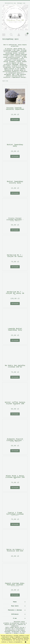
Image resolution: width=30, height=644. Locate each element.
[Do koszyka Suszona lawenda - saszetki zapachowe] (15, 120)
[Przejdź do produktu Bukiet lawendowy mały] (15, 135)
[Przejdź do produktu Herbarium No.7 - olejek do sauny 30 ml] (15, 282)
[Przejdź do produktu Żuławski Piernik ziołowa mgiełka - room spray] (15, 429)
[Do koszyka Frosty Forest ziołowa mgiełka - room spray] (15, 230)
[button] (4, 35)
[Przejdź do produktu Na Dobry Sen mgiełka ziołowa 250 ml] (15, 356)
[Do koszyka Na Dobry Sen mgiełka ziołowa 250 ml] (15, 377)
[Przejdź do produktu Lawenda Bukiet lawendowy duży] (15, 319)
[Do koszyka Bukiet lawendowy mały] (15, 156)
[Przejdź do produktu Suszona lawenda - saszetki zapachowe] (15, 96)
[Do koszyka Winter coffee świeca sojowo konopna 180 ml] (15, 414)
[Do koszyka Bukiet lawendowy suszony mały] (15, 193)
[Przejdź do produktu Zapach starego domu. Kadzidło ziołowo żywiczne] (15, 574)
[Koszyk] (26, 35)
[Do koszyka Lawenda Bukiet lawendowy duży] (15, 340)
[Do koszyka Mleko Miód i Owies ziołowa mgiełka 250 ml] (15, 488)
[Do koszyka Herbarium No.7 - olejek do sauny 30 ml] (15, 304)
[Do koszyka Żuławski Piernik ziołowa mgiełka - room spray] (15, 451)
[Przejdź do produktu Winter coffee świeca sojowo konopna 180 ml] (15, 393)
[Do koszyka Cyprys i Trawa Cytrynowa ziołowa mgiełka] (15, 524)
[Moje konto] (19, 35)
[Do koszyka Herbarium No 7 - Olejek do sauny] (15, 267)
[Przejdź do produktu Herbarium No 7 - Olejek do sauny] (15, 245)
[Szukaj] (11, 35)
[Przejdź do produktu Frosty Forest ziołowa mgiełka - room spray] (15, 209)
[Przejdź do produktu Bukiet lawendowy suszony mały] (15, 172)
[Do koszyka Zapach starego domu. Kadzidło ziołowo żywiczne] (15, 595)
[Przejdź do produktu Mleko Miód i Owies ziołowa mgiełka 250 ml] (15, 466)
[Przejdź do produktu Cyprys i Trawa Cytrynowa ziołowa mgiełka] (15, 503)
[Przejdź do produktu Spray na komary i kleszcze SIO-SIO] (15, 540)
